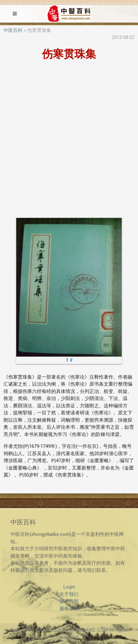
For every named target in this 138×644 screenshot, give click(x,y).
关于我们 (69, 594)
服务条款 (69, 609)
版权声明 (69, 601)
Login (69, 587)
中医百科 (13, 30)
